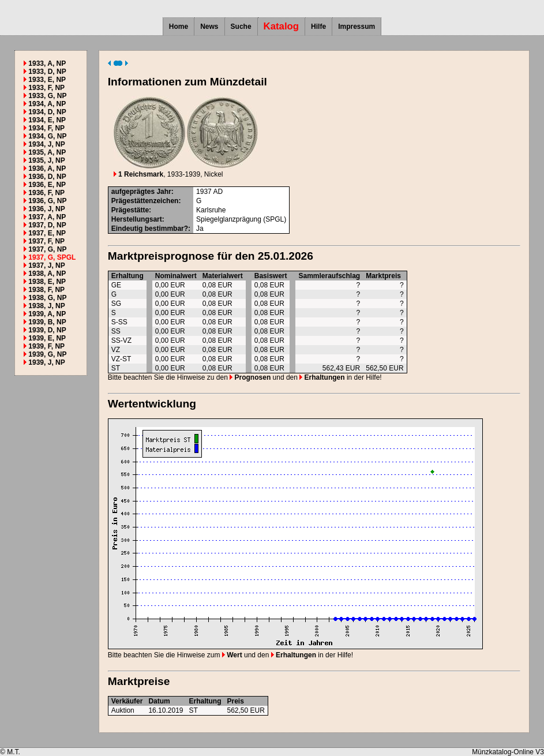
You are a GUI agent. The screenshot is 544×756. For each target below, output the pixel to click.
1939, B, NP (47, 322)
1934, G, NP (47, 136)
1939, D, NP (47, 330)
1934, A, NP (47, 104)
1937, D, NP (47, 225)
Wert (232, 655)
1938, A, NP (47, 274)
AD (218, 192)
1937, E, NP (47, 233)
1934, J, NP (46, 144)
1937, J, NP (46, 265)
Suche (241, 27)
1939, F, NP (46, 346)
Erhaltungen (322, 377)
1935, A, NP (47, 152)
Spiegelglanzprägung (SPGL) (241, 219)
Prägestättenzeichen (145, 201)
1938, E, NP (47, 282)
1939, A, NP (47, 314)
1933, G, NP (47, 96)
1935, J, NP (46, 160)
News (209, 27)
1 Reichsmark (138, 174)
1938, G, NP (47, 298)
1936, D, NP (47, 177)
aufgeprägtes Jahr (141, 192)
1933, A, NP (47, 63)
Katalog (282, 26)
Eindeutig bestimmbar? (150, 229)
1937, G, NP (47, 249)
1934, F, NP (46, 128)
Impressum (357, 27)
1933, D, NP (47, 72)
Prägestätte (130, 210)
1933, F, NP (46, 88)
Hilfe (318, 27)
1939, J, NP (46, 362)
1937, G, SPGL (52, 257)
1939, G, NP (47, 354)
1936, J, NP (46, 209)
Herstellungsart (137, 219)
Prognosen (250, 377)
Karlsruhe (211, 210)
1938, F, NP (46, 290)
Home (179, 27)
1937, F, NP (46, 241)
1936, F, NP (46, 193)
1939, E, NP (47, 338)
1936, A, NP (47, 169)
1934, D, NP (47, 112)
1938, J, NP (46, 306)
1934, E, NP (47, 120)
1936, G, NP (47, 201)
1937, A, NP (47, 217)
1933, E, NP (47, 80)
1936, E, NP (47, 185)
